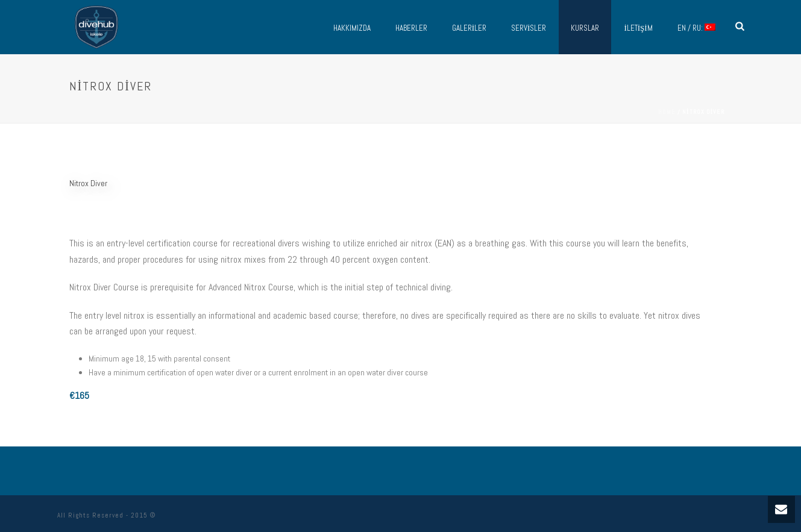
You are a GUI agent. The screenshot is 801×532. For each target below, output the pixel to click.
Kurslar (585, 28)
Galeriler (469, 28)
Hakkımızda (352, 28)
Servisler (529, 28)
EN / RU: (696, 28)
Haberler (411, 28)
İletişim (638, 28)
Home (667, 112)
